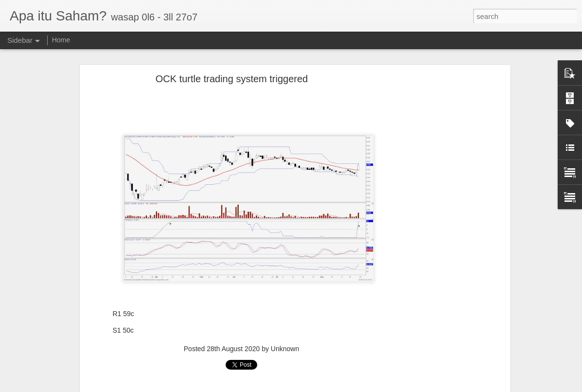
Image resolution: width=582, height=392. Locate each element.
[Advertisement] (424, 232)
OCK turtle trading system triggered (232, 79)
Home (61, 40)
